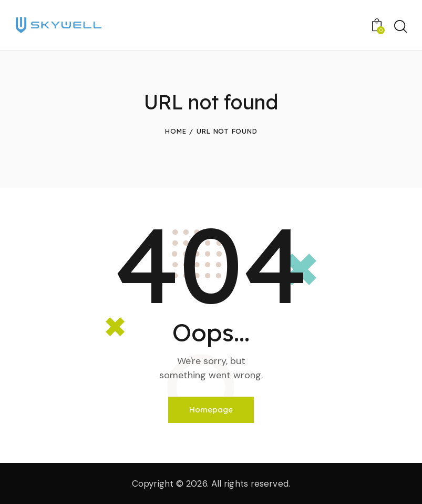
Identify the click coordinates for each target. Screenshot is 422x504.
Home (175, 131)
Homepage (211, 410)
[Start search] (400, 27)
